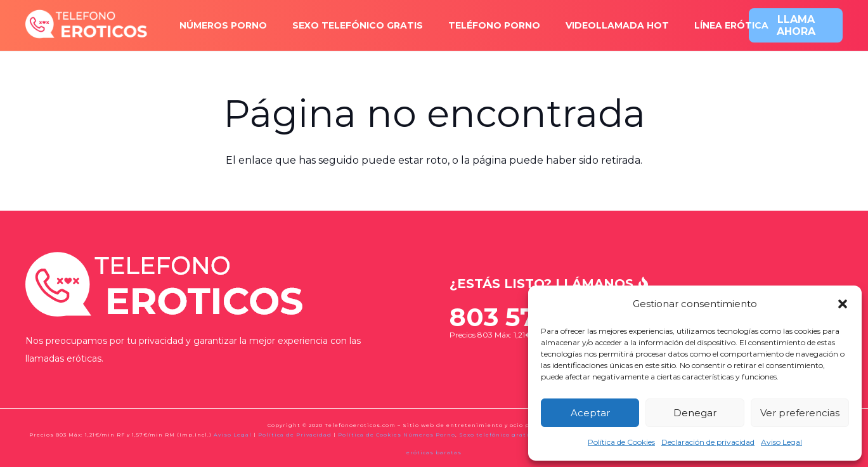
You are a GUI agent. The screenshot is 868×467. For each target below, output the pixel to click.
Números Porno (429, 435)
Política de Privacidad (295, 435)
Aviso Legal (781, 442)
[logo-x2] (87, 25)
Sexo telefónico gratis (496, 435)
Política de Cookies (621, 442)
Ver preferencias (800, 413)
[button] (843, 304)
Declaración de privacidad (708, 442)
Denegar (695, 413)
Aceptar (590, 413)
